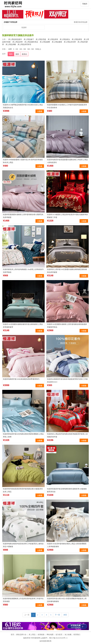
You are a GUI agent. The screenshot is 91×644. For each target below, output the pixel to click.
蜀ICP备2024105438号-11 (58, 638)
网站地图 (50, 635)
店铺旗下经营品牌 (10, 22)
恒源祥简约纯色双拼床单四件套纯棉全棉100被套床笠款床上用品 (23, 490)
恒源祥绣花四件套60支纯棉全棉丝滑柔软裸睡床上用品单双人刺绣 (23, 435)
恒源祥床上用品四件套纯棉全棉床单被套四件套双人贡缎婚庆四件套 (67, 435)
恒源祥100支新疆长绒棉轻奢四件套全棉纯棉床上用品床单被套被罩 (23, 326)
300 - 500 (31, 49)
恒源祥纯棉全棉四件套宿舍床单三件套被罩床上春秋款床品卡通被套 (23, 545)
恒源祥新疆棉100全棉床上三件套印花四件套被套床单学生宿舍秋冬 (67, 106)
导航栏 (85, 4)
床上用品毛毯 (41, 39)
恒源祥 (24, 28)
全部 (10, 49)
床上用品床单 (53, 39)
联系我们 (77, 635)
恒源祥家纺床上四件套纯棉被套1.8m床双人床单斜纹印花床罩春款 (23, 271)
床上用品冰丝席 (70, 42)
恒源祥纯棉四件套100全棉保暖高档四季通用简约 (21, 379)
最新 (17, 54)
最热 (11, 54)
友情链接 (41, 635)
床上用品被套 (57, 42)
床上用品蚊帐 (45, 42)
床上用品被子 (29, 39)
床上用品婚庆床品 (31, 42)
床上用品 (32, 635)
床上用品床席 (18, 42)
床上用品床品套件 (15, 39)
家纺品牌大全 (21, 635)
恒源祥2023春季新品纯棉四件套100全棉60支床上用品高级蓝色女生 (23, 106)
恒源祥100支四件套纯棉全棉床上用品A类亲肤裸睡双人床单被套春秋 (67, 545)
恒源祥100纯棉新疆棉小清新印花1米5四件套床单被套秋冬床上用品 (23, 161)
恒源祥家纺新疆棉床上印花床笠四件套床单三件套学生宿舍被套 (23, 600)
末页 (65, 615)
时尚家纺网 (36, 638)
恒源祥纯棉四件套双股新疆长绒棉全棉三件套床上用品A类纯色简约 (67, 161)
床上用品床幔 (11, 44)
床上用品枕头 (65, 39)
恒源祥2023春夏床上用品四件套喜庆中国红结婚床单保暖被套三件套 (67, 216)
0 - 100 (16, 49)
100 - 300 (23, 49)
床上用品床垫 (77, 39)
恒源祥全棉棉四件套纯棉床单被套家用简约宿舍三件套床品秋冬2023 (67, 381)
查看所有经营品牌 (81, 22)
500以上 (38, 49)
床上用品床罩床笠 (24, 44)
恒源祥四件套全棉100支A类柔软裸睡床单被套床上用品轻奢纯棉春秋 (67, 600)
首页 (12, 635)
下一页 (57, 615)
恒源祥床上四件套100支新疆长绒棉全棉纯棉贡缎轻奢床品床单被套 (67, 271)
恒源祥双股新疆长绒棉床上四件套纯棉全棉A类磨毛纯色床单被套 (23, 216)
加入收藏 (68, 635)
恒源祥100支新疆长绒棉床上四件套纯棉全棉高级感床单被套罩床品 (67, 326)
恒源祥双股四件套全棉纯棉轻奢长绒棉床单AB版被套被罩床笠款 (67, 490)
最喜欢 (24, 54)
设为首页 (59, 635)
